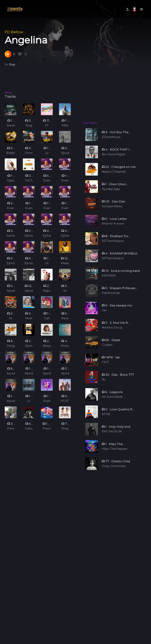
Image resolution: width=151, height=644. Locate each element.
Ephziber (11, 238)
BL (105, 383)
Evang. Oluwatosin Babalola (47, 183)
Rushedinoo (47, 404)
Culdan (108, 348)
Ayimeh (29, 349)
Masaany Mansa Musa (65, 266)
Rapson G (47, 293)
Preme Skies (47, 431)
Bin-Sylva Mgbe (114, 157)
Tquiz (11, 183)
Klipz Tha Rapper (115, 452)
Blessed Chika (47, 349)
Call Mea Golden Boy (47, 321)
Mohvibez (65, 349)
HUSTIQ (65, 404)
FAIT (106, 365)
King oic (29, 126)
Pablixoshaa (111, 296)
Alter (65, 125)
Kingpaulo (65, 431)
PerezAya (29, 321)
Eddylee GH (11, 153)
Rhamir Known (113, 227)
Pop (12, 64)
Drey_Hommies (114, 469)
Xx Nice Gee (65, 293)
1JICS (29, 183)
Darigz (11, 349)
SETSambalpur (113, 244)
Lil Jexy (47, 153)
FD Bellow (14, 32)
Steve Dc (11, 126)
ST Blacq (47, 126)
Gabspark (29, 431)
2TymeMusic (111, 137)
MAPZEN (109, 279)
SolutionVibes (112, 209)
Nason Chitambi (114, 175)
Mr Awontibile (113, 400)
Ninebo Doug (112, 331)
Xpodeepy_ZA (65, 153)
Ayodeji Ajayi (111, 192)
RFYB (107, 417)
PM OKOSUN (112, 434)
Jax (105, 313)
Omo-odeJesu (29, 153)
